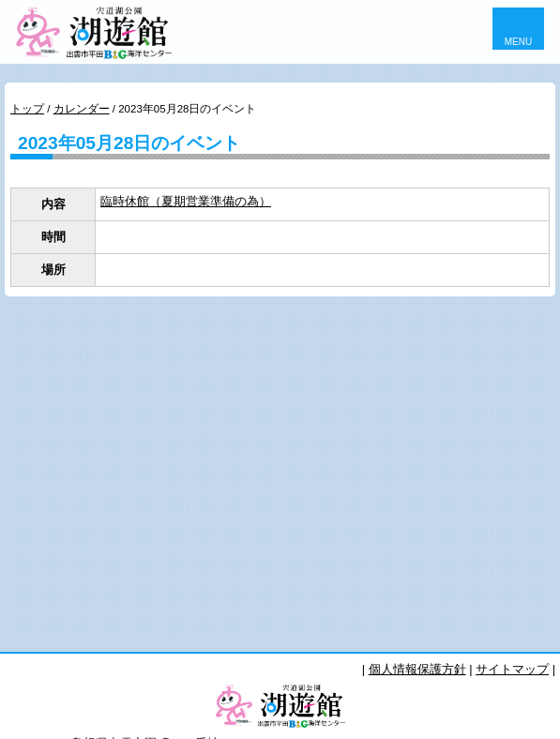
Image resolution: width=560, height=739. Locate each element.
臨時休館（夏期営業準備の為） (186, 201)
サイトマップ (512, 669)
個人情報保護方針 (417, 669)
